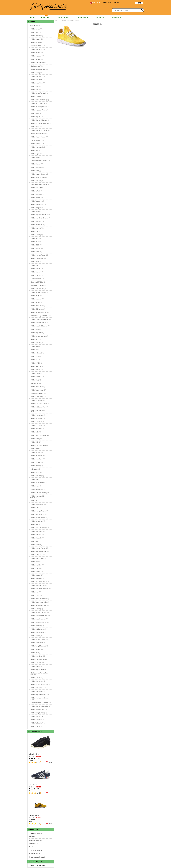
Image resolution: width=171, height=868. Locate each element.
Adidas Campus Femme (38, 493)
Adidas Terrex (35, 127)
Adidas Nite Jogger (37, 188)
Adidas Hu (70, 21)
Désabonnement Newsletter (37, 857)
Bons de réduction (34, 854)
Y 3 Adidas (34, 469)
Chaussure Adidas (37, 46)
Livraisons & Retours (35, 833)
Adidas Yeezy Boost (37, 390)
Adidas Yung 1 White (37, 713)
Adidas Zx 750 (35, 452)
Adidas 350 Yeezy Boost (38, 107)
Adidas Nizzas (35, 636)
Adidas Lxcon (35, 472)
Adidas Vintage (36, 649)
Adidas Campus (36, 181)
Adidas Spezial (35, 575)
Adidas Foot (35, 339)
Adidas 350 (34, 242)
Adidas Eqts (35, 90)
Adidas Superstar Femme (39, 110)
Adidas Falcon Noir (37, 521)
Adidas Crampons (36, 415)
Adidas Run (35, 231)
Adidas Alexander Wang (38, 312)
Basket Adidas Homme (38, 134)
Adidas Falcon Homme (38, 336)
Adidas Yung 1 (35, 59)
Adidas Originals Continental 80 (39, 699)
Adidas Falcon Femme (38, 93)
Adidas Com (35, 508)
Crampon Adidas (36, 140)
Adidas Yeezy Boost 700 (38, 602)
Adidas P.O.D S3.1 (37, 555)
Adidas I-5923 (35, 238)
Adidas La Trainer (36, 418)
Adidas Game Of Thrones (39, 528)
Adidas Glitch (35, 157)
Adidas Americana (37, 225)
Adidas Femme (36, 53)
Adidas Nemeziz (36, 476)
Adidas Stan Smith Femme (39, 130)
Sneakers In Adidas (37, 285)
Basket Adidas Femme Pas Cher (39, 674)
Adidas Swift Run (36, 429)
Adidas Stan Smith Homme (39, 218)
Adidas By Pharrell (37, 425)
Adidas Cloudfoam (37, 459)
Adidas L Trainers (36, 422)
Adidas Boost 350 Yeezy (38, 177)
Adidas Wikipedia (36, 720)
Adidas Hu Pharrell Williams (39, 684)
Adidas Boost (35, 252)
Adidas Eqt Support (37, 629)
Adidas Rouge (35, 726)
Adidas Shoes (35, 350)
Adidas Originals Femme (39, 551)
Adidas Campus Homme (38, 659)
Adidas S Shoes (36, 353)
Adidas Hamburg (36, 535)
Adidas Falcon (35, 29)
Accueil (32, 17)
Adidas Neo (35, 265)
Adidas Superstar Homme (39, 215)
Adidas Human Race (37, 289)
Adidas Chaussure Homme (39, 445)
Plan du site (32, 847)
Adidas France (35, 466)
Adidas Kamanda (36, 663)
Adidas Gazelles (36, 42)
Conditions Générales (35, 840)
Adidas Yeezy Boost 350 (38, 103)
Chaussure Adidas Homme (39, 184)
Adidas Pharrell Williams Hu (39, 706)
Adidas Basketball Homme (39, 616)
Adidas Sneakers (36, 299)
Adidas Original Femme (38, 548)
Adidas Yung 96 (36, 208)
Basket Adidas (35, 66)
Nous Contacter (34, 844)
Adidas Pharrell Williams (38, 120)
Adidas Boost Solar (37, 504)
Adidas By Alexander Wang (39, 319)
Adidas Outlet (35, 113)
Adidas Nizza (35, 545)
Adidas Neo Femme (37, 681)
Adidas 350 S (35, 245)
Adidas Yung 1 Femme (38, 646)
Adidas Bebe (35, 439)
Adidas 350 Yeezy (36, 309)
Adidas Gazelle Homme (38, 174)
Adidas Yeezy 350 (36, 306)
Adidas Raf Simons (37, 258)
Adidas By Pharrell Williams (39, 123)
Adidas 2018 (35, 449)
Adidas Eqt (34, 150)
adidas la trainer (41, 744)
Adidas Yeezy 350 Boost (38, 100)
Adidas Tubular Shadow (38, 292)
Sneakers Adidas (36, 279)
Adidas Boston (35, 609)
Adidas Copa (35, 666)
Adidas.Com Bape (37, 691)
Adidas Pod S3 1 (118, 17)
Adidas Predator (36, 167)
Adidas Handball (36, 538)
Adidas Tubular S (36, 201)
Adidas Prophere (36, 221)
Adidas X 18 (35, 592)
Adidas (63, 21)
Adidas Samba (35, 96)
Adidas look (35, 541)
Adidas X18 (34, 432)
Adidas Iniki (34, 346)
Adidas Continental (37, 147)
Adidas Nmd (100, 17)
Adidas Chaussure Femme (39, 404)
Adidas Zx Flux (35, 211)
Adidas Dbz (34, 486)
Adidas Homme (36, 164)
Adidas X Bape (35, 678)
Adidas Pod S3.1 (36, 565)
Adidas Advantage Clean (39, 605)
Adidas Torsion (35, 356)
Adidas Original (36, 117)
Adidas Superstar (83, 17)
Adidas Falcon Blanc (37, 514)
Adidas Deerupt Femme (38, 511)
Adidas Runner (35, 275)
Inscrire (116, 3)
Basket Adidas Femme (38, 69)
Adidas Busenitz (36, 626)
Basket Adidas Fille (37, 489)
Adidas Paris (35, 171)
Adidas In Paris (36, 191)
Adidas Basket (35, 248)
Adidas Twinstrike (36, 723)
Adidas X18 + (35, 595)
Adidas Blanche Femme (38, 622)
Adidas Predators (36, 194)
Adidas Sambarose (37, 643)
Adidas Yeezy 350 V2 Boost (39, 435)
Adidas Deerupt (36, 73)
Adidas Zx (34, 653)
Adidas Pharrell (36, 370)
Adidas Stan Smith (63, 17)
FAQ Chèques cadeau (36, 850)
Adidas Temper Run (37, 716)
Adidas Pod (34, 562)
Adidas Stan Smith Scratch (39, 582)
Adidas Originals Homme (39, 695)
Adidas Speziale (36, 578)
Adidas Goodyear (36, 531)
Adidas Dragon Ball (37, 204)
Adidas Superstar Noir (38, 710)
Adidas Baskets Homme (38, 612)
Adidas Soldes (35, 235)
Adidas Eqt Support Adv (38, 407)
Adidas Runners (36, 568)
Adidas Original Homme (38, 670)
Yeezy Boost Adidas (37, 393)
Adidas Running (36, 228)
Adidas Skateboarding (38, 483)
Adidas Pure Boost (37, 656)
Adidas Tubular (36, 198)
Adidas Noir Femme (37, 688)
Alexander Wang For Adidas (40, 316)
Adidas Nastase (36, 343)
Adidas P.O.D (35, 479)
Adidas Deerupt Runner (38, 255)
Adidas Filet (35, 524)
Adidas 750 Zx (35, 462)
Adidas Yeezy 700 (36, 366)
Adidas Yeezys (35, 36)
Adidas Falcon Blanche (38, 518)
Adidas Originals (36, 333)
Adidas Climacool (36, 400)
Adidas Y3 (34, 360)
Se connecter (106, 3)
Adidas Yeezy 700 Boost (38, 599)
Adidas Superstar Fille (38, 585)
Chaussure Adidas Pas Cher (40, 703)
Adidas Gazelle (36, 39)
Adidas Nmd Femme (37, 632)
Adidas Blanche (36, 329)
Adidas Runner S (36, 272)
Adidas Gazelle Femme (38, 137)
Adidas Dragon (35, 373)
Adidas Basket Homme (38, 619)
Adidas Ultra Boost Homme (39, 589)
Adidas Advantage (37, 456)
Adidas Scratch (36, 572)
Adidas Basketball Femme (39, 326)
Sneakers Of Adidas (37, 282)
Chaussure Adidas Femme (39, 161)
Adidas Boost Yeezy (37, 397)
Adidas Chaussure (37, 76)
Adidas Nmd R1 (36, 269)
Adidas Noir (35, 442)
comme (50, 762)
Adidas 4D (34, 501)
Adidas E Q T (35, 154)
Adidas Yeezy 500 (36, 387)
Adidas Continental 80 (38, 63)
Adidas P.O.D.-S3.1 (37, 558)
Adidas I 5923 (35, 262)
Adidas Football (36, 302)
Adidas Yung (35, 296)
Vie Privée (32, 837)
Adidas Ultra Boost (37, 80)
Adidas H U (34, 380)
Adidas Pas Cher (36, 377)
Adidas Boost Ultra (37, 83)
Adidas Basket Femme (38, 323)
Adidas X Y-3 (35, 363)
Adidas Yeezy (45, 17)
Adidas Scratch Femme (38, 639)
